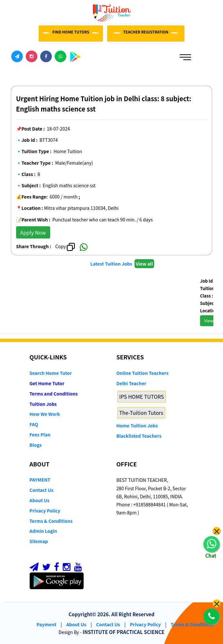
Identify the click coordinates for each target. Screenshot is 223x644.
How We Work (45, 414)
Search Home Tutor (51, 373)
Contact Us (42, 490)
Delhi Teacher (131, 383)
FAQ (34, 424)
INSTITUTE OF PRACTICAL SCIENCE (124, 632)
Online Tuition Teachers (143, 373)
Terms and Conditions (54, 394)
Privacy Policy (45, 511)
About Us (40, 500)
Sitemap (39, 541)
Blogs (36, 445)
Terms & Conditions (51, 521)
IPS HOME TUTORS (142, 396)
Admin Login (43, 531)
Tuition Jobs (43, 404)
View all (144, 264)
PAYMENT (40, 480)
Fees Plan (40, 434)
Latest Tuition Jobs (112, 264)
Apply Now (33, 232)
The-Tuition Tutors (141, 413)
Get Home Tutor (47, 383)
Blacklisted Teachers (139, 436)
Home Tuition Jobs (137, 425)
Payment (47, 624)
